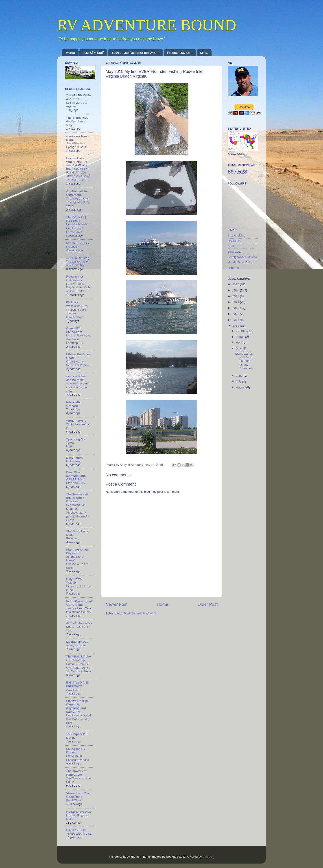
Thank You (73, 409)
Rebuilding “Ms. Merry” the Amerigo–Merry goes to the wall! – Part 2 (78, 512)
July (239, 381)
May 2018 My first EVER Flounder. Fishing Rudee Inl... (245, 361)
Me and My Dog (77, 642)
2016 (236, 314)
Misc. (204, 53)
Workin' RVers (76, 421)
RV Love (72, 302)
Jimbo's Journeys (79, 623)
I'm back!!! (73, 247)
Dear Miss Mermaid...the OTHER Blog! (76, 476)
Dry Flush (234, 241)
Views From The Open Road (78, 795)
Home (70, 53)
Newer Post (116, 604)
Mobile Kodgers (77, 243)
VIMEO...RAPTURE (79, 834)
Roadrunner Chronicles (75, 278)
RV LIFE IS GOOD (79, 812)
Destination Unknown (74, 459)
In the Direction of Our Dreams (79, 603)
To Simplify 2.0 (77, 734)
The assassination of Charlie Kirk (78, 263)
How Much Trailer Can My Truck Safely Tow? (77, 228)
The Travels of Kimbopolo (76, 773)
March (241, 337)
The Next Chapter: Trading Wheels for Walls (78, 202)
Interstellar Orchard (74, 404)
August (241, 387)
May (239, 348)
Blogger (208, 857)
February (242, 331)
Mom (69, 446)
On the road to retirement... (76, 193)
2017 (236, 320)
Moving (71, 738)
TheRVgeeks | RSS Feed (76, 219)
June (240, 376)
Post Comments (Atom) (140, 613)
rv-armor (233, 268)
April (239, 343)
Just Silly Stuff (93, 53)
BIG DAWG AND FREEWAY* (78, 684)
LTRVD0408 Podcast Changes (77, 758)
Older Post (208, 604)
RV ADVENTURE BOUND (147, 25)
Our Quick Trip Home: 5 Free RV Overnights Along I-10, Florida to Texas (79, 666)
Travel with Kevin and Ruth (79, 97)
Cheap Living (237, 235)
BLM (231, 246)
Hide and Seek (76, 483)
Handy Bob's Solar (240, 262)
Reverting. (73, 538)
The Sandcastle (77, 118)
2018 (236, 326)
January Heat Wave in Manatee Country (79, 610)
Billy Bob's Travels (74, 581)
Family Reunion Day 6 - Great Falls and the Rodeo (78, 287)
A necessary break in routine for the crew (78, 387)
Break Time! (74, 800)
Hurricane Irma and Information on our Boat (79, 719)
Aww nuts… (74, 690)
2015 (236, 308)
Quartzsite (235, 252)
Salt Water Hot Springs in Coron (77, 145)
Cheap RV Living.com (74, 330)
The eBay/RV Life (79, 656)
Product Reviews (180, 53)
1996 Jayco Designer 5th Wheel (135, 53)
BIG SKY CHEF (77, 830)
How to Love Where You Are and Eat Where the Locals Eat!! (77, 164)
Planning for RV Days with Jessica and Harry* (77, 555)
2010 (236, 284)
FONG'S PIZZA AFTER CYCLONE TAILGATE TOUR (78, 176)
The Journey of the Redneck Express (77, 498)
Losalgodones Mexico (242, 257)
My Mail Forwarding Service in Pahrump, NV (79, 339)
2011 (236, 290)
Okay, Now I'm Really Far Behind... (79, 363)
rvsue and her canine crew (76, 378)
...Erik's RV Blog (78, 258)
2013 (236, 296)
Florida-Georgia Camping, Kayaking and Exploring (77, 706)
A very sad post (76, 645)
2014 (236, 302)
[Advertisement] (246, 466)
